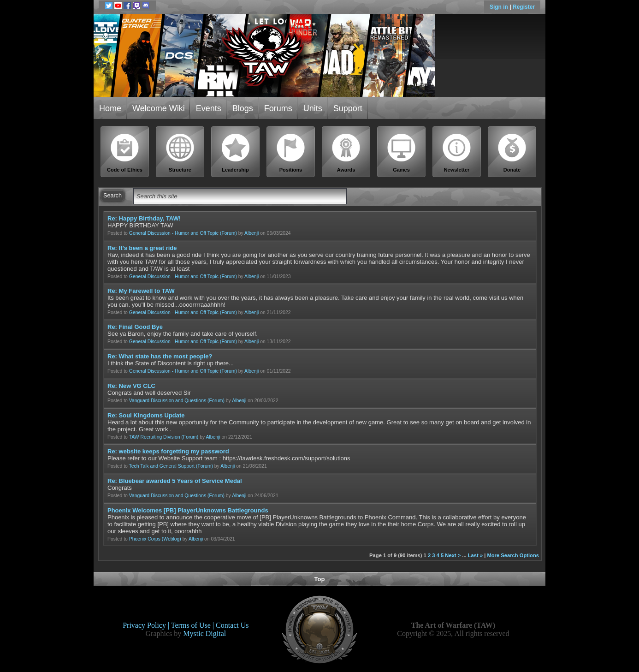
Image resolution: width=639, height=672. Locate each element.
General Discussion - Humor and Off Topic (174, 233)
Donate (512, 153)
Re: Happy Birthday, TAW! (144, 218)
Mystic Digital (204, 633)
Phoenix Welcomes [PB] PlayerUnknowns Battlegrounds (188, 510)
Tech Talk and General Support (162, 466)
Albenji (251, 233)
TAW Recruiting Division (155, 437)
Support (348, 108)
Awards (346, 153)
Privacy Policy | (147, 625)
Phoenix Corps (145, 539)
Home (110, 108)
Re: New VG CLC (131, 386)
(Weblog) (172, 539)
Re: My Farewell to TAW (141, 291)
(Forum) (228, 233)
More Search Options (513, 555)
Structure (180, 153)
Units (313, 108)
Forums (278, 108)
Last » (475, 555)
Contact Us (232, 625)
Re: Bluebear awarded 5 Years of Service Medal (175, 481)
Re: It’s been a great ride (142, 248)
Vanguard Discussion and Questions (168, 401)
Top (320, 579)
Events (209, 108)
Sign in (500, 7)
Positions (291, 153)
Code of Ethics (125, 153)
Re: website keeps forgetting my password (168, 451)
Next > (453, 555)
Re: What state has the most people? (160, 356)
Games (402, 153)
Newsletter (457, 153)
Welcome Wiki (159, 108)
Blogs (243, 108)
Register (524, 7)
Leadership (236, 153)
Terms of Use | (193, 625)
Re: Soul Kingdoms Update (146, 415)
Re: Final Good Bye (135, 327)
